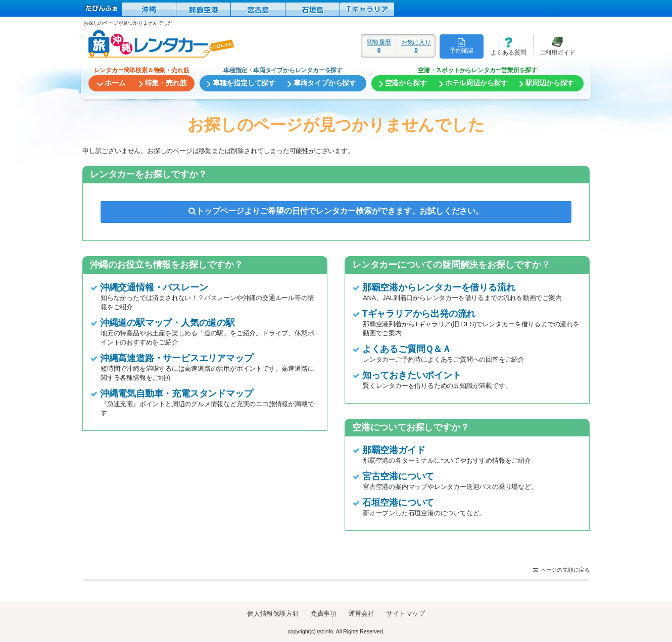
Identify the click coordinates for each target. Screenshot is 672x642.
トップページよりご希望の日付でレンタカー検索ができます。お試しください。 (336, 211)
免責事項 (324, 613)
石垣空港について (398, 503)
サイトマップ (405, 613)
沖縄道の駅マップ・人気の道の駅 (167, 323)
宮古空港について (398, 476)
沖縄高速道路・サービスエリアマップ (177, 358)
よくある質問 (505, 46)
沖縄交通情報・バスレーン (154, 287)
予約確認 (462, 46)
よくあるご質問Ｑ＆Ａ (407, 349)
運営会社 (362, 613)
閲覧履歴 (379, 46)
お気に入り (416, 46)
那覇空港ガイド (394, 450)
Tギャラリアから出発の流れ (419, 314)
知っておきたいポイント (412, 375)
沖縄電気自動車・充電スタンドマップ (177, 393)
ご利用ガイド (554, 46)
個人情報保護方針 (273, 613)
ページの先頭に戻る (565, 570)
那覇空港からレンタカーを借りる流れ (439, 287)
